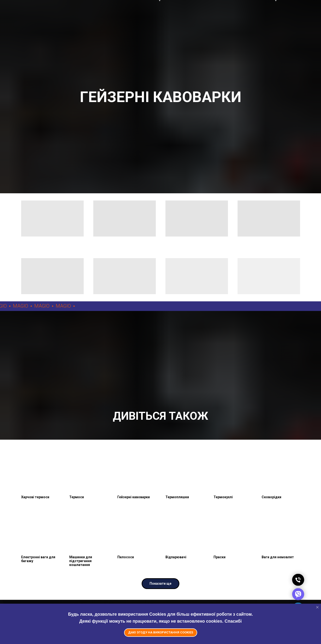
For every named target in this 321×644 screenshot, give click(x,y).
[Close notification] (317, 607)
